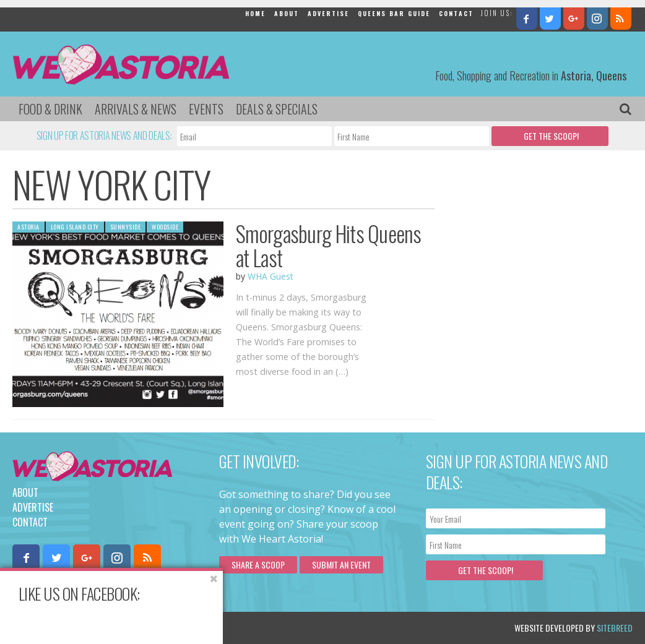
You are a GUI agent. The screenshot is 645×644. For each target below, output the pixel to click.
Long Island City (75, 227)
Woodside (165, 227)
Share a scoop (258, 565)
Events (206, 109)
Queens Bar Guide (394, 13)
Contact (456, 13)
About (287, 13)
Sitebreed (615, 628)
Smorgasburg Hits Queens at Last (328, 245)
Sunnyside (126, 227)
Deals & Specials (277, 109)
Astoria (28, 227)
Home (255, 13)
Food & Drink (50, 109)
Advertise (328, 13)
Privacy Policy (138, 628)
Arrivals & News (136, 109)
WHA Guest (271, 276)
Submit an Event (341, 565)
